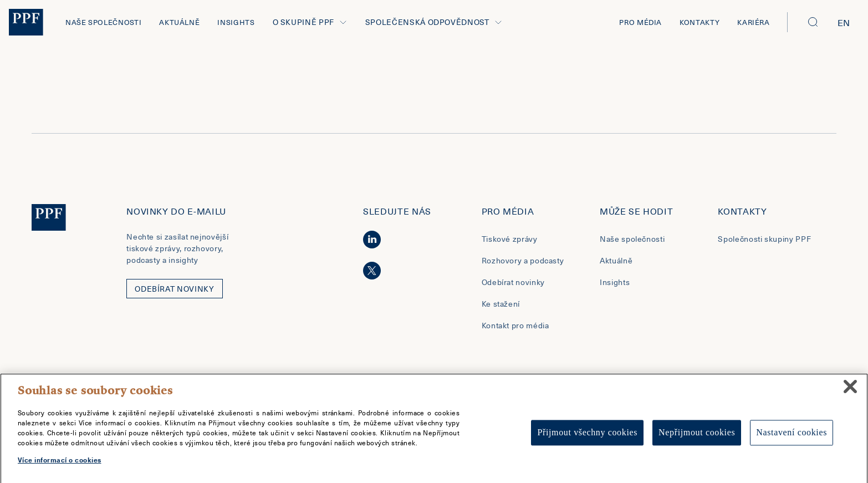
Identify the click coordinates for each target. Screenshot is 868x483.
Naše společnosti (103, 22)
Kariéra (753, 22)
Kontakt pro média (515, 325)
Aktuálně (179, 22)
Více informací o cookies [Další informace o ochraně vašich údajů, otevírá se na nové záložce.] (60, 465)
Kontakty (699, 22)
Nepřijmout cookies (697, 438)
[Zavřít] (850, 392)
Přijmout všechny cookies (587, 438)
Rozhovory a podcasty (523, 260)
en (844, 22)
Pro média (640, 22)
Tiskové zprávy (510, 239)
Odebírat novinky (513, 282)
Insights (236, 22)
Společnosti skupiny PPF (764, 239)
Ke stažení (501, 304)
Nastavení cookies (792, 438)
